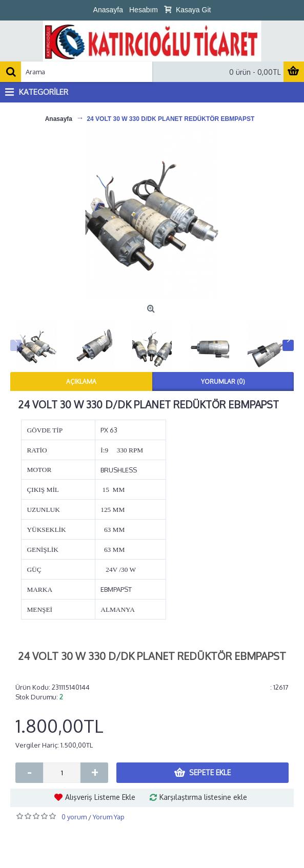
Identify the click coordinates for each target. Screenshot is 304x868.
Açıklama (81, 381)
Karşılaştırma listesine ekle (203, 797)
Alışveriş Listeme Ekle (100, 797)
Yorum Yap (109, 817)
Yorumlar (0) (223, 381)
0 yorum (74, 817)
